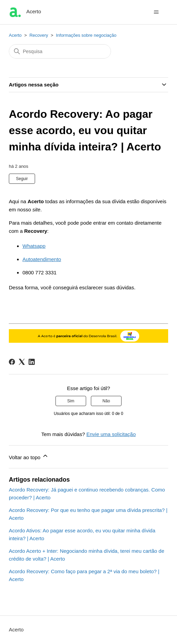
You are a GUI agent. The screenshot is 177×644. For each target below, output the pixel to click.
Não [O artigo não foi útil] (106, 401)
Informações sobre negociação (86, 35)
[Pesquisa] (60, 51)
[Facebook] (12, 362)
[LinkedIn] (32, 362)
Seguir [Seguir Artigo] (22, 179)
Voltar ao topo (29, 456)
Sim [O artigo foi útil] (71, 401)
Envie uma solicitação (111, 434)
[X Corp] (22, 362)
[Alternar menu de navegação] (156, 12)
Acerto (15, 35)
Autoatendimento (42, 259)
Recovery (39, 35)
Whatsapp (34, 246)
